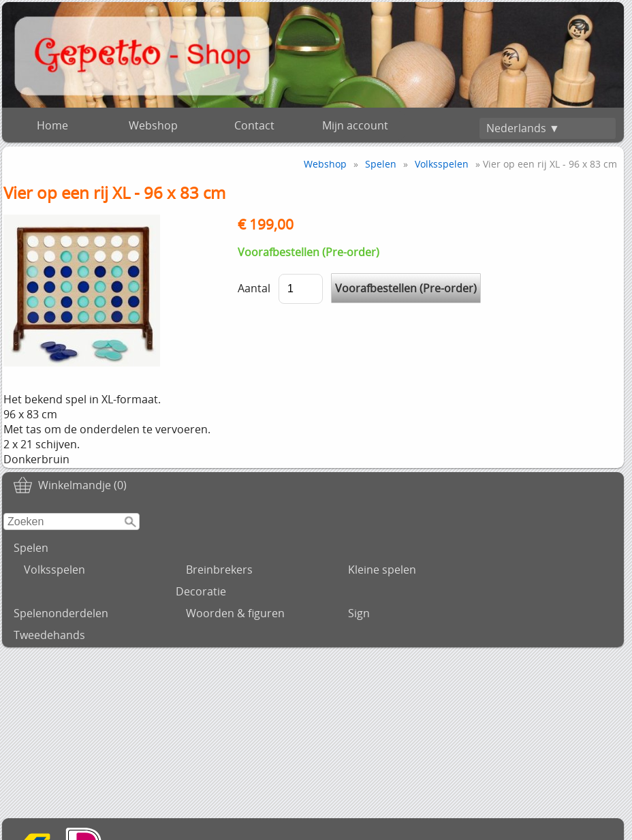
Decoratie (201, 591)
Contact (254, 125)
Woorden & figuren (235, 613)
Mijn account (355, 125)
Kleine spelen (382, 570)
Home (52, 125)
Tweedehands (49, 635)
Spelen (31, 548)
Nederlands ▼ (523, 128)
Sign (359, 613)
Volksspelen (54, 570)
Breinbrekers (219, 570)
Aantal (254, 288)
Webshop (153, 125)
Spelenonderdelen (61, 613)
